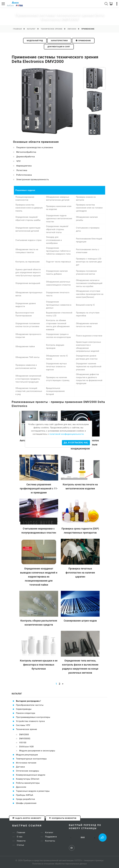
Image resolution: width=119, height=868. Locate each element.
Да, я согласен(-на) (76, 443)
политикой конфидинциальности (67, 434)
